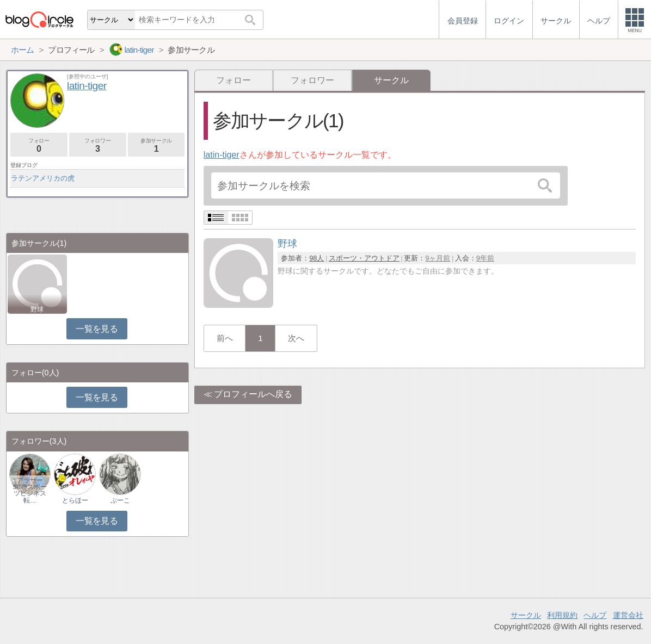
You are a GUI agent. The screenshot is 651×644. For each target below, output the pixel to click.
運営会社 (628, 615)
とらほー (75, 500)
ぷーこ (120, 500)
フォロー (234, 80)
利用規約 (562, 615)
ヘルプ (595, 615)
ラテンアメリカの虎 (43, 178)
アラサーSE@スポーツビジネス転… (30, 490)
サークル (526, 615)
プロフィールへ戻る (253, 394)
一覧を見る (97, 329)
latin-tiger (222, 155)
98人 (317, 258)
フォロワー (312, 80)
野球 (37, 309)
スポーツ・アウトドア (364, 258)
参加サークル (156, 145)
